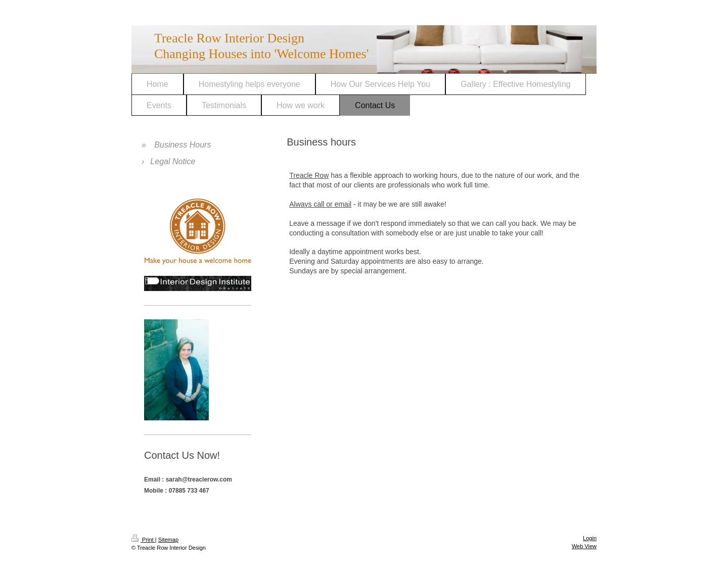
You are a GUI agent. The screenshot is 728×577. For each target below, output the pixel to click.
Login (590, 538)
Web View (584, 546)
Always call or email (320, 204)
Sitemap (168, 540)
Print (143, 540)
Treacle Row (309, 175)
